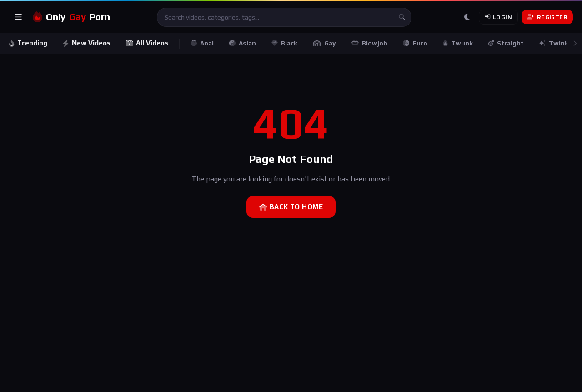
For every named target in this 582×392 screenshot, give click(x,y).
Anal (202, 43)
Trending (28, 43)
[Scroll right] (575, 43)
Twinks (556, 43)
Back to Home (291, 207)
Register (547, 17)
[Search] (402, 17)
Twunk (458, 43)
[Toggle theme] (467, 17)
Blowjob (369, 43)
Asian (243, 43)
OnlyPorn (71, 17)
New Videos (87, 43)
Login (498, 17)
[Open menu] (18, 17)
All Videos (147, 43)
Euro (415, 43)
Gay (324, 43)
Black (284, 43)
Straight (506, 43)
